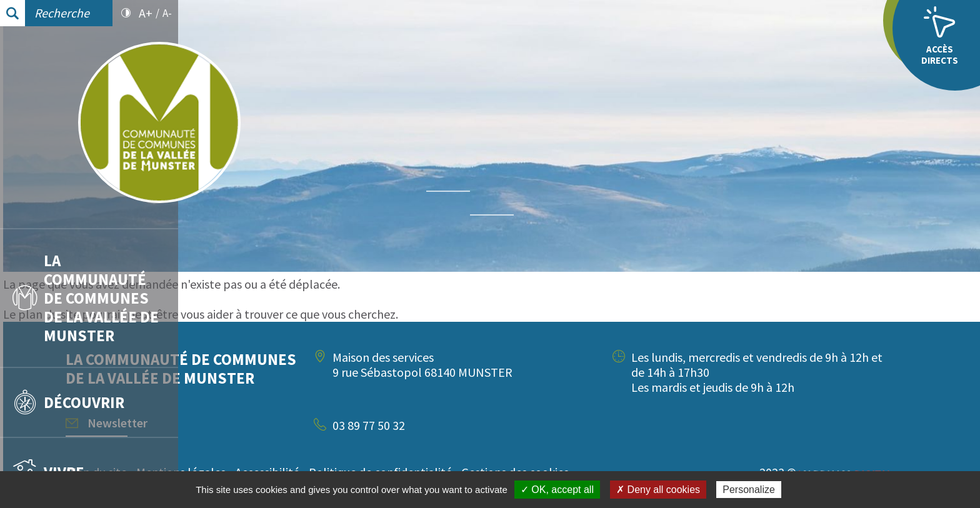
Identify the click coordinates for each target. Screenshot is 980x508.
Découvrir (68, 402)
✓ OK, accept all (557, 490)
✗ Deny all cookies (658, 490)
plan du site (224, 314)
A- (167, 13)
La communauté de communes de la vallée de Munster (86, 298)
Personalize (749, 490)
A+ (146, 13)
